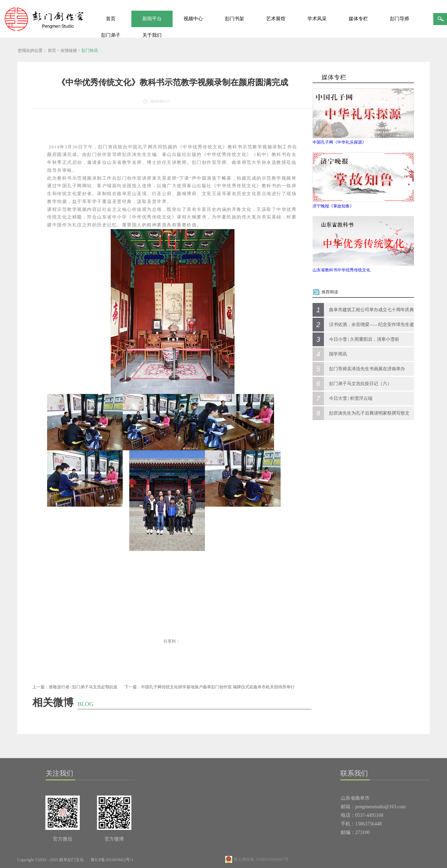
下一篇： (210, 687)
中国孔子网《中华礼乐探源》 (339, 142)
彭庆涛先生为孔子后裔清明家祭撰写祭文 (369, 413)
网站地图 (150, 860)
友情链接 (69, 50)
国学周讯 (338, 354)
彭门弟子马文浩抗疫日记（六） (360, 384)
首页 (111, 19)
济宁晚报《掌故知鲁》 (333, 206)
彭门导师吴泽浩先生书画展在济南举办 (367, 369)
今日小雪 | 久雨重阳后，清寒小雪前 (364, 339)
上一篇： (75, 687)
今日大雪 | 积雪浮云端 (351, 398)
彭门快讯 (90, 50)
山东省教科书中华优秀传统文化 (341, 270)
